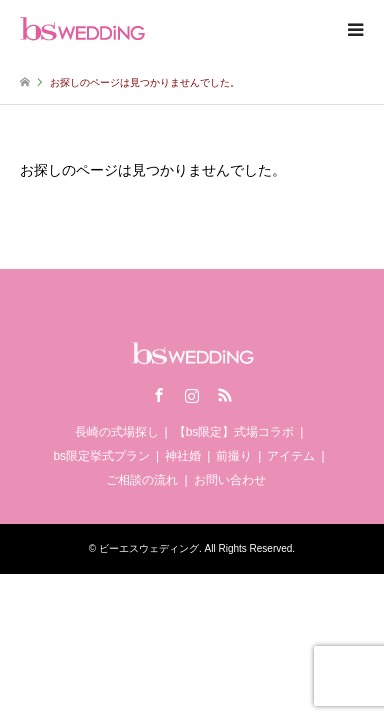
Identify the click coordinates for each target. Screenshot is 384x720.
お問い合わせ (230, 480)
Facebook (159, 395)
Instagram (192, 395)
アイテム (291, 456)
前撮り (234, 456)
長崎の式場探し (117, 432)
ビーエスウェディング (149, 548)
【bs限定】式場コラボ (234, 432)
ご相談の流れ (142, 480)
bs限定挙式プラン (101, 456)
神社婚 (183, 456)
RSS (225, 395)
